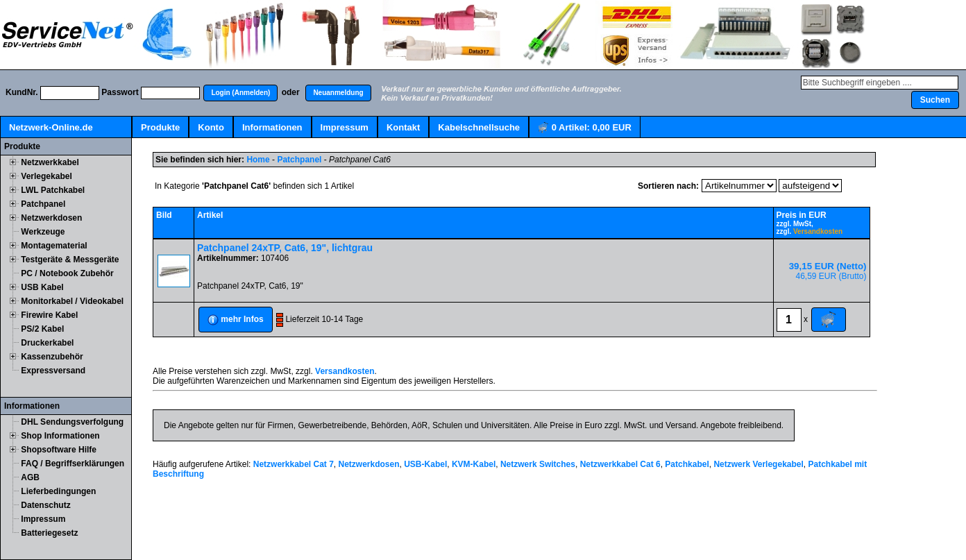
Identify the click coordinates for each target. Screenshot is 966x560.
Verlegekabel (46, 176)
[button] (240, 93)
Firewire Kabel (49, 315)
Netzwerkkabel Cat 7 (294, 464)
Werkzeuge (43, 232)
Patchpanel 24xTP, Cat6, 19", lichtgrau (285, 248)
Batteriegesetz (49, 533)
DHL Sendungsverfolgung (72, 422)
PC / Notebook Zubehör (67, 273)
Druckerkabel (47, 343)
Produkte (160, 127)
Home (258, 160)
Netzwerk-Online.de (51, 127)
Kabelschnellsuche (479, 127)
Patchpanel (43, 204)
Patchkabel (687, 464)
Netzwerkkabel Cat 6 (620, 464)
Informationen (272, 127)
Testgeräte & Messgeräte (70, 260)
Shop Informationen (60, 436)
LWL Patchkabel (53, 190)
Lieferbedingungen (58, 491)
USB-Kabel (425, 464)
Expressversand (53, 371)
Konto (211, 127)
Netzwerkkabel (50, 162)
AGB (30, 477)
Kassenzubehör (52, 357)
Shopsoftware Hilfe (59, 450)
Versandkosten (818, 231)
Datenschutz (45, 505)
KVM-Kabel (474, 464)
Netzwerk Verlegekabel (758, 464)
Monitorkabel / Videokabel (72, 301)
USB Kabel (42, 287)
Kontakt (403, 127)
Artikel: (585, 128)
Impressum (345, 127)
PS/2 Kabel (42, 329)
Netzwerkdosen (51, 218)
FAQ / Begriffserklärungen (73, 464)
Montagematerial (54, 246)
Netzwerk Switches (538, 464)
